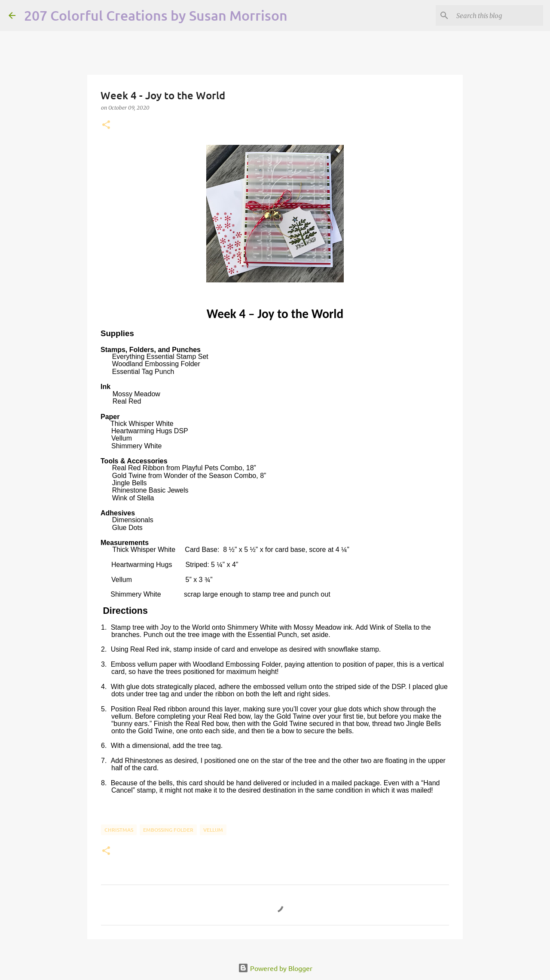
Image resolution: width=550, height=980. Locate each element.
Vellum (213, 830)
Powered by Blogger (275, 968)
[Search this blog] (498, 15)
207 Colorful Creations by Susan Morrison (156, 15)
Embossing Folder (168, 830)
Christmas (119, 830)
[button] (106, 125)
